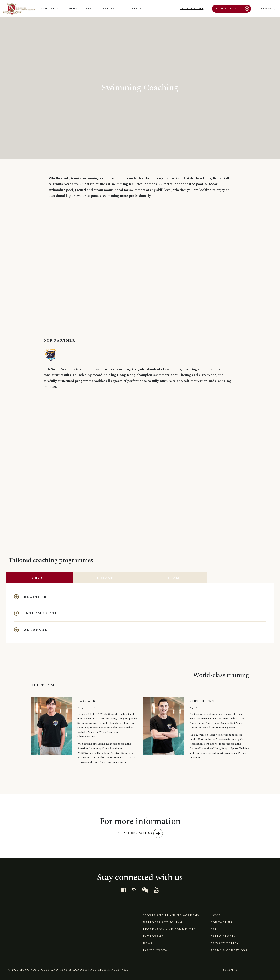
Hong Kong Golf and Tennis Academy (55, 969)
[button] (140, 595)
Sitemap (229, 969)
